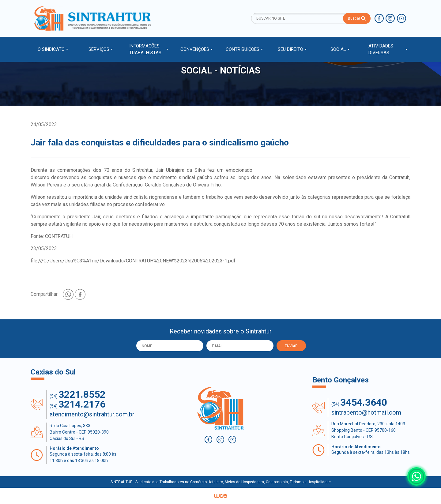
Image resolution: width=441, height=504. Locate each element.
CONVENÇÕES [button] (195, 49)
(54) (77, 395)
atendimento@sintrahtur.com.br (92, 414)
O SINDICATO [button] (51, 49)
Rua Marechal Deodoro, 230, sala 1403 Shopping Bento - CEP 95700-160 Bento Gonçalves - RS (368, 430)
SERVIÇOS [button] (99, 49)
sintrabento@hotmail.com (366, 412)
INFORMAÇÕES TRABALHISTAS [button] (145, 49)
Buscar (357, 19)
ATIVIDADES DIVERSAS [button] (381, 49)
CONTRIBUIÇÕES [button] (243, 49)
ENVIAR (291, 346)
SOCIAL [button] (338, 49)
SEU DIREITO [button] (290, 49)
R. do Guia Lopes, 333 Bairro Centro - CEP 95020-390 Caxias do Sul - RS (79, 432)
